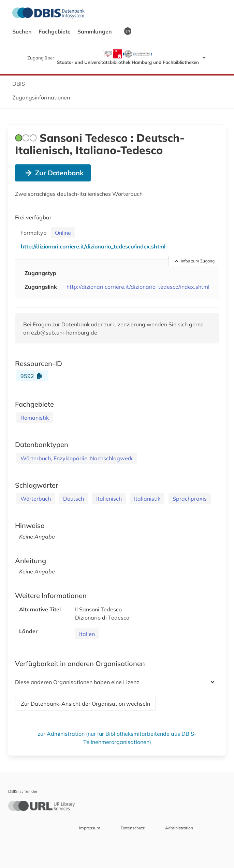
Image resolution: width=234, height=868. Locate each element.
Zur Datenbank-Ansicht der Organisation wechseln (85, 704)
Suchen (23, 31)
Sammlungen (95, 31)
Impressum (90, 828)
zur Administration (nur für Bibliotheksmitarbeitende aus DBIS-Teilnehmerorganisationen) (117, 738)
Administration (179, 828)
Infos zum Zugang (195, 261)
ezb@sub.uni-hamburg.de (64, 333)
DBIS (19, 84)
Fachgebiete (55, 31)
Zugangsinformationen (41, 97)
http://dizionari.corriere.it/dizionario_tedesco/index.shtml (138, 287)
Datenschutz (133, 828)
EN (128, 31)
